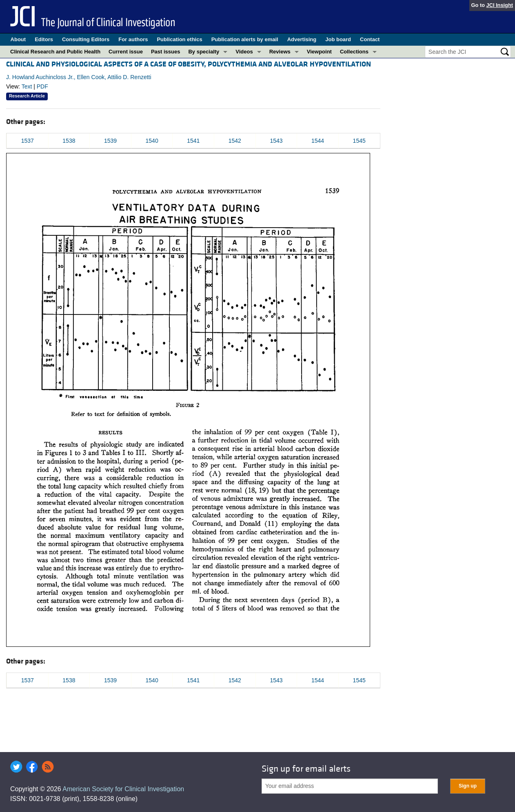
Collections (354, 52)
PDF (42, 86)
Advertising (302, 39)
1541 (193, 141)
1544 (318, 141)
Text (27, 86)
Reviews (280, 52)
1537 (28, 141)
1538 (69, 141)
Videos (244, 52)
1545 (359, 141)
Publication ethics (179, 39)
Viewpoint (319, 52)
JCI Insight (500, 5)
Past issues (166, 52)
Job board (338, 39)
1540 (152, 141)
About (18, 39)
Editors (44, 39)
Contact (370, 39)
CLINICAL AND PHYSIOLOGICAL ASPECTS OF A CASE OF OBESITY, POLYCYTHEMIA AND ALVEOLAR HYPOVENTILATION (189, 64)
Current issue (126, 52)
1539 (110, 141)
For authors (133, 39)
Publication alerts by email (245, 39)
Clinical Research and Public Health (55, 52)
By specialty (204, 52)
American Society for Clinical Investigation (123, 789)
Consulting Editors (86, 39)
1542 (235, 141)
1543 (276, 141)
